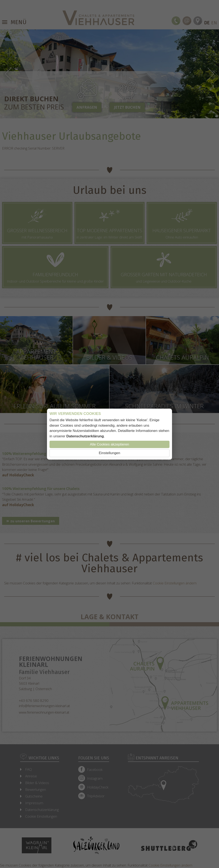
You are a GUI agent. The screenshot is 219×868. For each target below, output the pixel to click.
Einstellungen (109, 453)
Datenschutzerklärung (85, 436)
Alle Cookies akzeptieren (109, 444)
